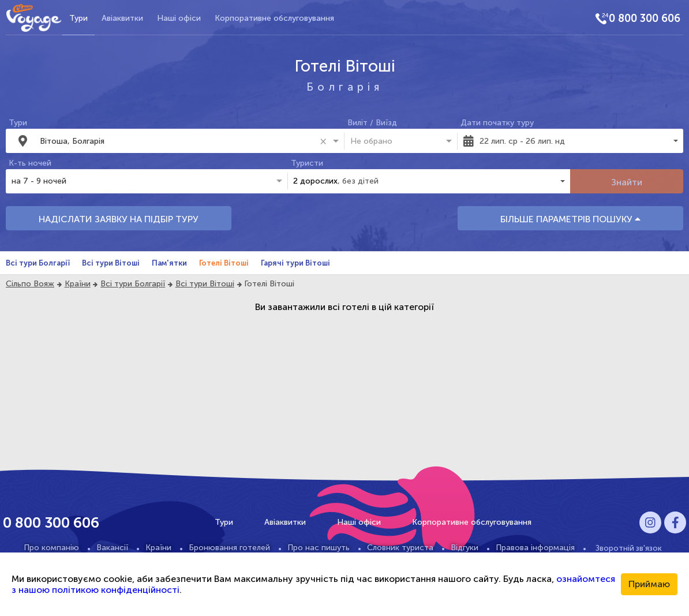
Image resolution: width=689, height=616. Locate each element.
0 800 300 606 (645, 18)
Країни (78, 284)
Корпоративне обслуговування (274, 18)
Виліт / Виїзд (372, 123)
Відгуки (465, 548)
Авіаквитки (122, 18)
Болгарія (345, 87)
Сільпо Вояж (30, 284)
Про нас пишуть (319, 548)
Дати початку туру (497, 123)
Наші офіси (179, 18)
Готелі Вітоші (224, 263)
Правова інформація (535, 548)
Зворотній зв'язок (629, 548)
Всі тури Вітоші (111, 263)
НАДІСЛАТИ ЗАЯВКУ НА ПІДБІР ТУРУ (119, 219)
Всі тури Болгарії (38, 263)
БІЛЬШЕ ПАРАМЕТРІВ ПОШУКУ (570, 219)
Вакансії (112, 548)
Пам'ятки (169, 263)
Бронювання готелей (229, 548)
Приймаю (649, 584)
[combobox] (178, 141)
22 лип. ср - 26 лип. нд (522, 141)
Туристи (307, 163)
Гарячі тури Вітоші (295, 263)
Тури (78, 18)
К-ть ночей (30, 163)
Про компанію (51, 548)
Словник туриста (400, 548)
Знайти (627, 182)
